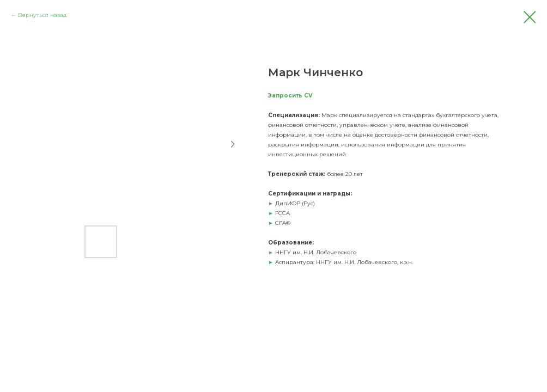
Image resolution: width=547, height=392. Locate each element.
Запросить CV (290, 96)
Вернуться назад (42, 15)
